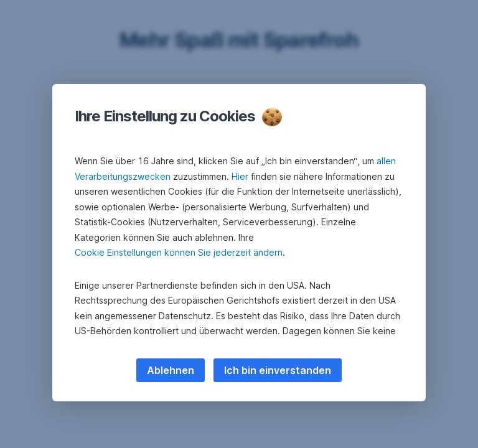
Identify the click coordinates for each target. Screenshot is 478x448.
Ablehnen (171, 370)
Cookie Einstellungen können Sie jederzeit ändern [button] (179, 252)
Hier (240, 176)
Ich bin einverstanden (278, 370)
